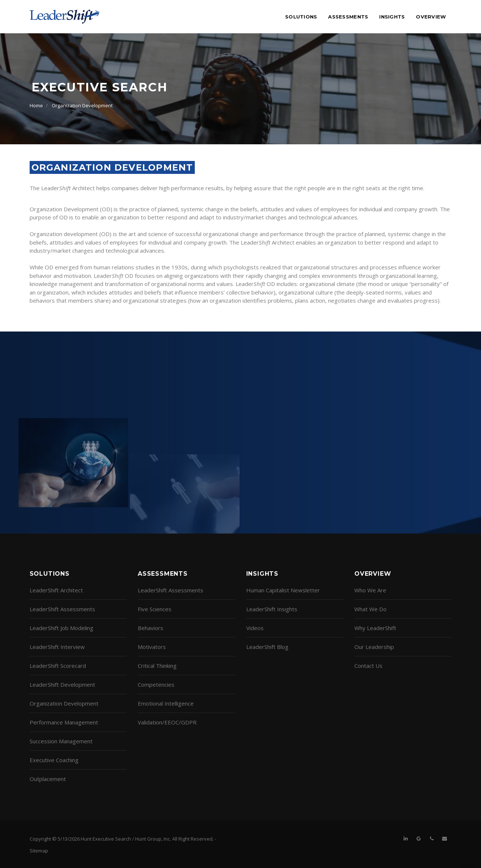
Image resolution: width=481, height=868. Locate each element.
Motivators (152, 647)
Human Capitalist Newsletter (283, 590)
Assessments (348, 17)
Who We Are (370, 590)
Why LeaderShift (375, 628)
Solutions (301, 17)
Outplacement (48, 779)
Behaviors (151, 628)
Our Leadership (374, 647)
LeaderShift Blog (267, 647)
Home (36, 105)
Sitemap (39, 851)
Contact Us (368, 666)
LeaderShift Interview (57, 647)
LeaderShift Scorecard (58, 666)
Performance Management (64, 722)
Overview (431, 17)
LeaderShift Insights (272, 609)
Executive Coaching (54, 760)
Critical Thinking (157, 666)
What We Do (370, 609)
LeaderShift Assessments (62, 609)
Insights (392, 17)
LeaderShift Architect (56, 590)
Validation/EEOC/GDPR (167, 722)
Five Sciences (155, 609)
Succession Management (61, 741)
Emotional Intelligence (166, 703)
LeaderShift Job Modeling (61, 628)
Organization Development (82, 105)
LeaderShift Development (62, 684)
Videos (255, 628)
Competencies (156, 684)
